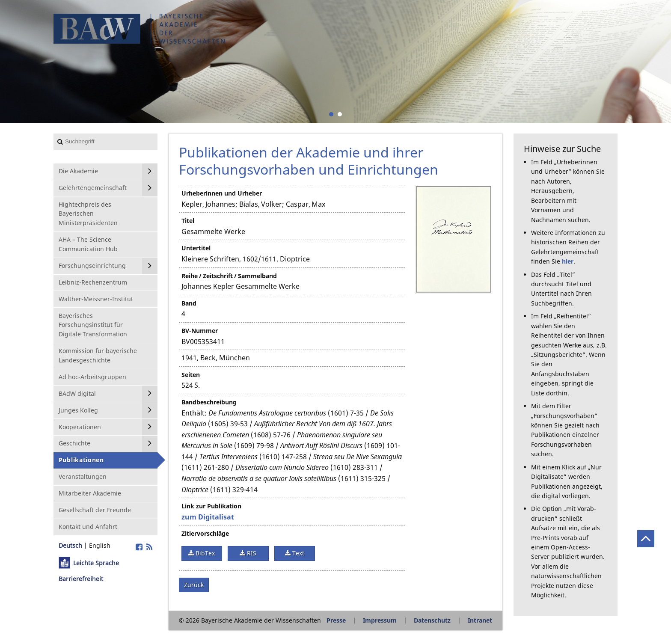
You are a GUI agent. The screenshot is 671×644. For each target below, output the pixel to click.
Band (189, 303)
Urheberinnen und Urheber (222, 193)
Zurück (194, 585)
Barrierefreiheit (81, 579)
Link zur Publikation (211, 506)
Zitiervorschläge (205, 533)
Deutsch (70, 545)
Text (297, 553)
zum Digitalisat (208, 517)
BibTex (204, 553)
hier (568, 261)
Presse (336, 620)
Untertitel (196, 248)
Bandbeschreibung (209, 402)
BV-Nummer (200, 331)
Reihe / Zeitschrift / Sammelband (229, 276)
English (100, 545)
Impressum (380, 620)
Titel (188, 221)
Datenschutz (432, 620)
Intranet (480, 620)
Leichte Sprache (96, 563)
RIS (251, 553)
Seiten (191, 375)
